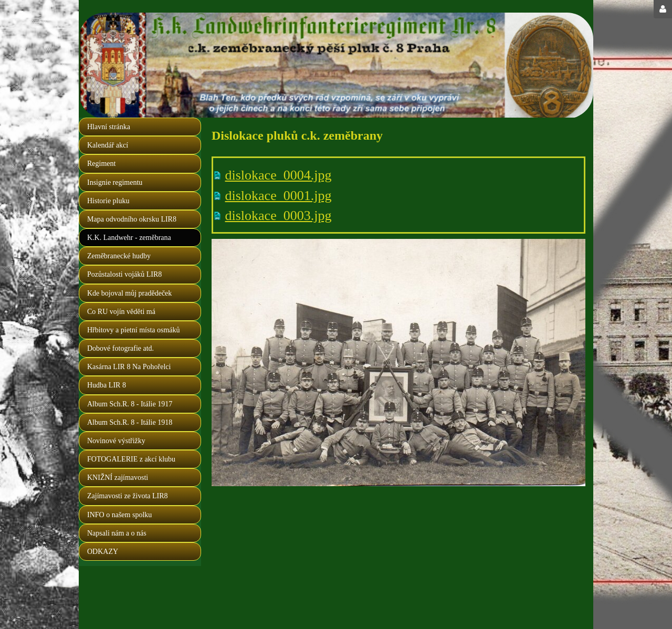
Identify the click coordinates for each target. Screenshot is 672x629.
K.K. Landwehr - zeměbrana (129, 238)
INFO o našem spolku (119, 515)
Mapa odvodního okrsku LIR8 (132, 219)
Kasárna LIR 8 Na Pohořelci (129, 367)
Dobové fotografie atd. (120, 348)
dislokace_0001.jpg (279, 196)
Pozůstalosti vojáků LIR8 (124, 274)
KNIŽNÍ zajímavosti (118, 478)
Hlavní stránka (109, 127)
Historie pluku (108, 201)
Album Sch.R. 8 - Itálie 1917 (130, 404)
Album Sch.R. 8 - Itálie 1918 (130, 422)
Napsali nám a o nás (117, 533)
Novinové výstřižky (116, 441)
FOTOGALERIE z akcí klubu (131, 459)
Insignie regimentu (115, 182)
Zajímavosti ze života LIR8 (128, 496)
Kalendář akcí (108, 145)
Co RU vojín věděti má (121, 312)
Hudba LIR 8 (107, 385)
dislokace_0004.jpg (279, 175)
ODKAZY (103, 552)
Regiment (101, 164)
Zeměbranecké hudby (119, 256)
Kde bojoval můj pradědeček (129, 293)
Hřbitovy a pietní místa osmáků (134, 330)
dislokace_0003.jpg (279, 216)
